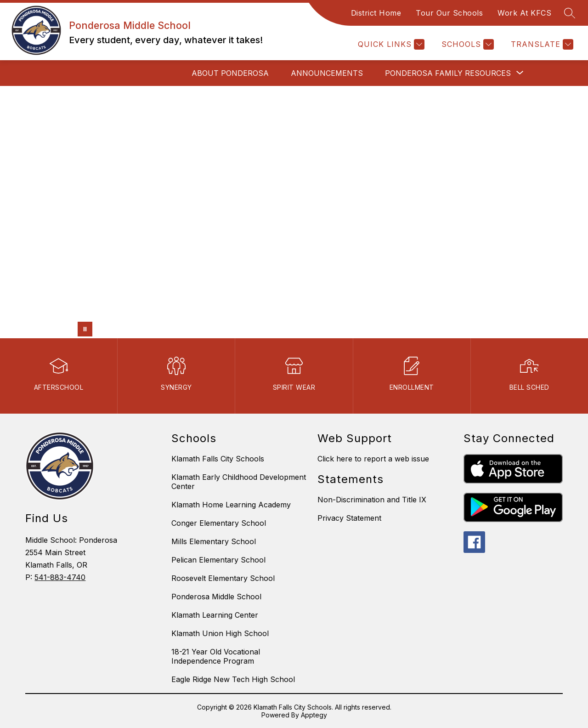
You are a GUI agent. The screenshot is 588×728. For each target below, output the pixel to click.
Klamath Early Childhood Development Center (239, 482)
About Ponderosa (230, 73)
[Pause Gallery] (85, 329)
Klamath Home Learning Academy (231, 505)
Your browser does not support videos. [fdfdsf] (294, 212)
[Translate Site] (541, 44)
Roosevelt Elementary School (223, 578)
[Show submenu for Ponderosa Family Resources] (448, 73)
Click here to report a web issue (373, 459)
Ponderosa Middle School (216, 597)
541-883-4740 (60, 577)
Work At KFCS (524, 13)
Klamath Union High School (220, 633)
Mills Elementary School (214, 541)
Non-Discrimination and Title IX (372, 500)
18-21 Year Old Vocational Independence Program (216, 656)
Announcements (327, 73)
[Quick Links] (390, 44)
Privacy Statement (349, 518)
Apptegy (314, 715)
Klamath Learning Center (215, 615)
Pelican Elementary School (218, 560)
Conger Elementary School (219, 523)
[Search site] (570, 13)
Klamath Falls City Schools (218, 459)
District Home (376, 13)
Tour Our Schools (449, 13)
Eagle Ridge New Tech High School (233, 679)
